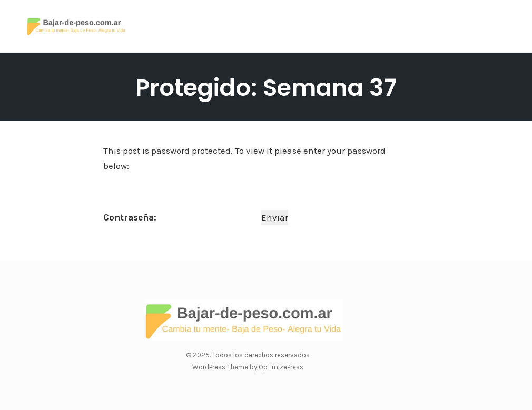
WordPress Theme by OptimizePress (248, 367)
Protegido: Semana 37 (266, 88)
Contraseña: (181, 218)
